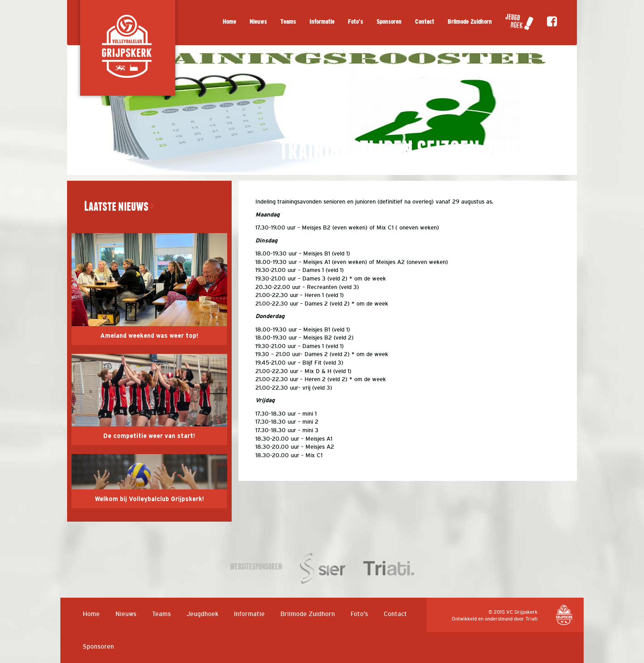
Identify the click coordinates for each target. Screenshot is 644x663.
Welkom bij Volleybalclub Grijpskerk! (149, 499)
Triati (532, 619)
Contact (425, 22)
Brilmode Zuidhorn (470, 22)
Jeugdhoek (202, 614)
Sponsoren (389, 22)
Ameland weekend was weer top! (149, 336)
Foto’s (356, 22)
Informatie (322, 22)
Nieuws (258, 22)
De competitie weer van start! (149, 436)
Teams (288, 22)
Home (229, 22)
